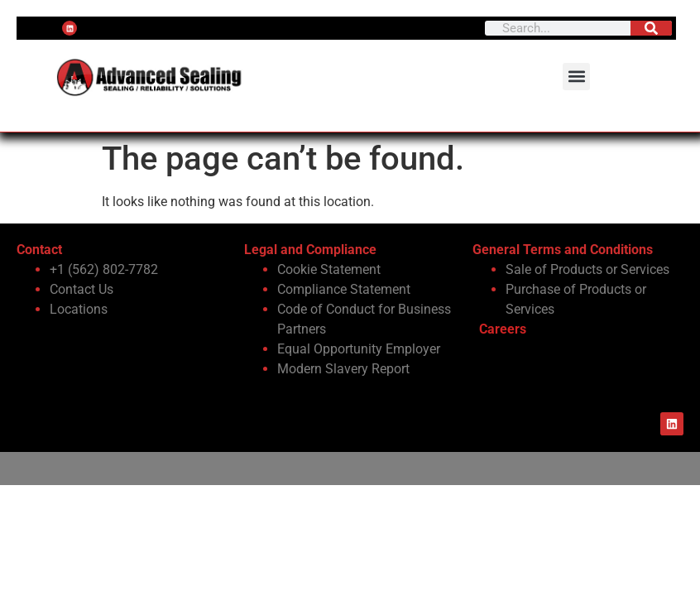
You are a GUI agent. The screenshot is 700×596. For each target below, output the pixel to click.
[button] (576, 77)
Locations (79, 309)
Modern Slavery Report (343, 369)
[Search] (651, 28)
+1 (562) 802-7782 (104, 269)
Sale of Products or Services (587, 269)
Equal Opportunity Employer (359, 349)
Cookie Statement (329, 269)
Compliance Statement (344, 289)
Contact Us (82, 289)
